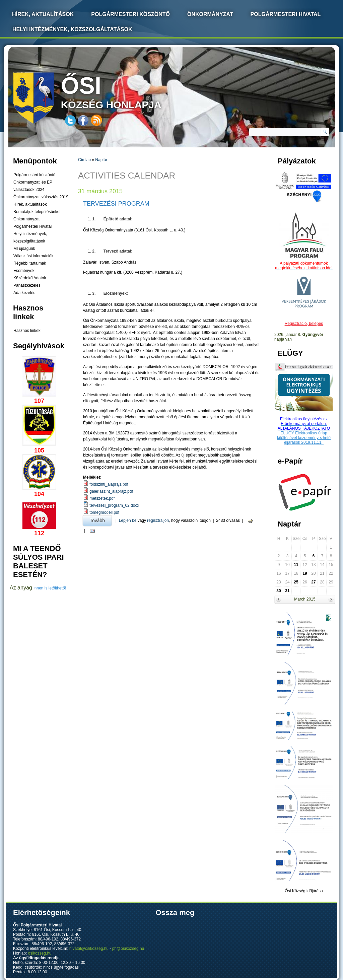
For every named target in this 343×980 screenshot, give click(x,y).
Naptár (101, 160)
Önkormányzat (210, 14)
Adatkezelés (24, 293)
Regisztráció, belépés (304, 324)
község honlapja (127, 91)
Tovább (101, 519)
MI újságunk (24, 249)
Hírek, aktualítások (30, 204)
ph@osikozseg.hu (128, 949)
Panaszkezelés (27, 285)
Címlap (84, 160)
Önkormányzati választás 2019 (41, 197)
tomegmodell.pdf (104, 512)
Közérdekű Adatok (30, 278)
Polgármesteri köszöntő (130, 14)
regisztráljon (158, 520)
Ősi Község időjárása (304, 891)
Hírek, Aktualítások (43, 14)
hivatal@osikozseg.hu (89, 949)
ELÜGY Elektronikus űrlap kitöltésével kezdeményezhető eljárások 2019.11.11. (304, 438)
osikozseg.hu (40, 953)
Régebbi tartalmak (30, 263)
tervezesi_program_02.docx (114, 505)
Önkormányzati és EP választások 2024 (33, 186)
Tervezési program (116, 204)
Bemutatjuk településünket (37, 212)
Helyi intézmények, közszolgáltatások (72, 29)
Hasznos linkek (27, 331)
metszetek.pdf (102, 498)
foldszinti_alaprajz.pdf (109, 484)
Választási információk (33, 256)
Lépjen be (128, 520)
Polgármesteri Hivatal (286, 14)
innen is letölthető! (50, 588)
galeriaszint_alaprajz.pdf (111, 491)
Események (24, 271)
